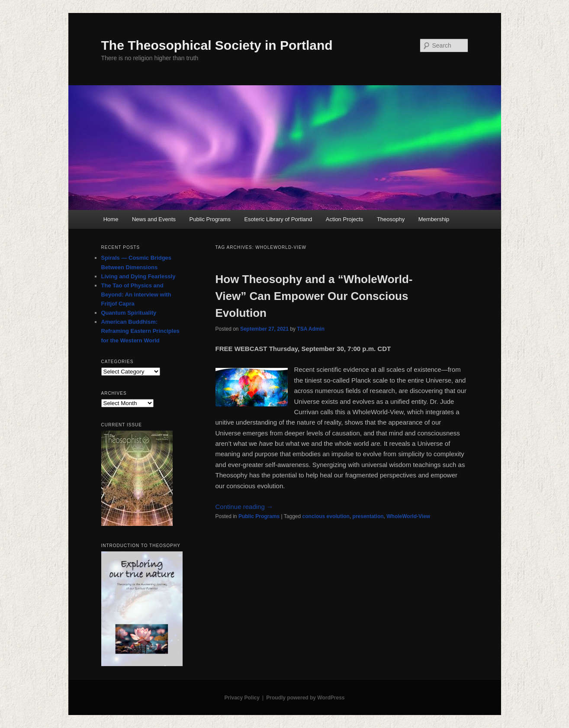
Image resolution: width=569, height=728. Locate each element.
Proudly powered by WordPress (305, 698)
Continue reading (244, 507)
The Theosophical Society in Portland (217, 45)
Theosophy (391, 219)
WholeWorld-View (408, 516)
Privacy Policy (242, 698)
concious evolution (326, 516)
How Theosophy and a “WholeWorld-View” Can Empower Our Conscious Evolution (314, 296)
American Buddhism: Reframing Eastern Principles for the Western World (140, 331)
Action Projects (345, 219)
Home (111, 219)
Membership (434, 219)
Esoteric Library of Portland (278, 219)
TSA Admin (311, 329)
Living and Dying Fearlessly (138, 276)
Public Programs (210, 219)
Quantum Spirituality (129, 313)
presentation (368, 516)
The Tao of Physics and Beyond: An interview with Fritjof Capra (136, 295)
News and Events (154, 219)
